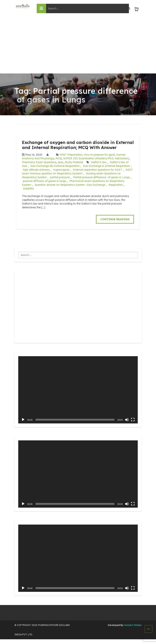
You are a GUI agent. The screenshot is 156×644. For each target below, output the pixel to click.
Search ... (18, 257)
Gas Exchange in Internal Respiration (107, 171)
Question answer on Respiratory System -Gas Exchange (70, 190)
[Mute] (127, 424)
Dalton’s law (99, 167)
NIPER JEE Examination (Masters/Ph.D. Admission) (96, 163)
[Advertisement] (78, 45)
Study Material (74, 167)
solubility (28, 193)
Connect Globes (132, 630)
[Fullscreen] (133, 424)
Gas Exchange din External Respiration (55, 171)
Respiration (116, 190)
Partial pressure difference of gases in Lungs (101, 182)
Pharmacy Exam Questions (39, 167)
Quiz (60, 167)
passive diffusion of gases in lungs (45, 186)
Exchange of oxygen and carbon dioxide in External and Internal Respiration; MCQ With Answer (73, 147)
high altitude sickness (36, 175)
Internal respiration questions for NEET (97, 175)
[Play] (23, 424)
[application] (78, 395)
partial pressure (60, 182)
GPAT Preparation (71, 160)
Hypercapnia (61, 175)
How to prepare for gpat (99, 160)
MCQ (59, 163)
